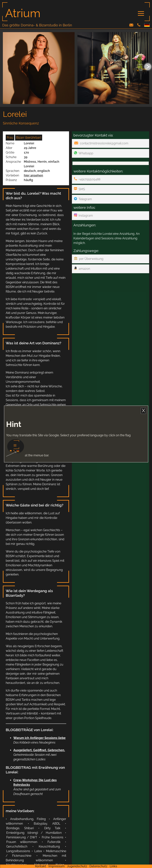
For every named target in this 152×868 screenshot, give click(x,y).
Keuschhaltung (49, 846)
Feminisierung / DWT (22, 837)
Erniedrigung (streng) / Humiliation (34, 833)
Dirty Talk (52, 828)
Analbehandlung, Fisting (28, 819)
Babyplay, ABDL (47, 824)
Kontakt (41, 866)
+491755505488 (87, 179)
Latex (38, 851)
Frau (10, 138)
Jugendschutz (77, 866)
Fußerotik (54, 842)
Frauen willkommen (22, 842)
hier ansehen (33, 175)
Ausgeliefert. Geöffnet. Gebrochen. (39, 750)
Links (113, 866)
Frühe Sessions (53, 837)
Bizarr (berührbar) (29, 138)
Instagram (83, 215)
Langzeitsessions (18, 851)
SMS (80, 189)
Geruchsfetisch (17, 846)
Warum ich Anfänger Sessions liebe (39, 738)
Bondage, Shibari (20, 828)
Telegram (83, 199)
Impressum (57, 866)
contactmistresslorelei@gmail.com (101, 143)
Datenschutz (98, 866)
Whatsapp (84, 153)
